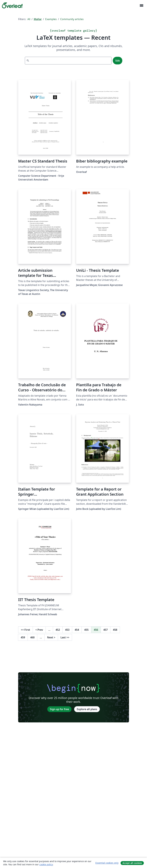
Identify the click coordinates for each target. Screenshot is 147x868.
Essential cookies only (107, 863)
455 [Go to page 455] (86, 630)
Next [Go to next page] (51, 637)
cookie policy (46, 864)
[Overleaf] (12, 5)
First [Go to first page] (25, 630)
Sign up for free (59, 709)
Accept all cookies (132, 863)
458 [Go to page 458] (115, 630)
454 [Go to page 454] (77, 630)
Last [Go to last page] (65, 637)
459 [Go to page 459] (23, 637)
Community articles (72, 19)
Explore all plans (87, 709)
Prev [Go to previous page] (39, 630)
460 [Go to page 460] (32, 637)
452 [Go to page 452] (58, 630)
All (29, 19)
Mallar (38, 19)
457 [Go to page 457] (106, 630)
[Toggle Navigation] (141, 6)
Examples (51, 19)
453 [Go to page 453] (67, 630)
